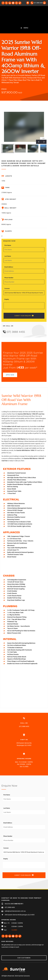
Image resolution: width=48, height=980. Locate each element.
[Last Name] (24, 260)
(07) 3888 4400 (10, 907)
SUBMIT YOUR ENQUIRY (24, 316)
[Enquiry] (24, 306)
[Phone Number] (24, 282)
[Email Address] (24, 271)
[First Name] (24, 250)
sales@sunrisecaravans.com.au (15, 911)
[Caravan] (24, 293)
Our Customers (8, 957)
